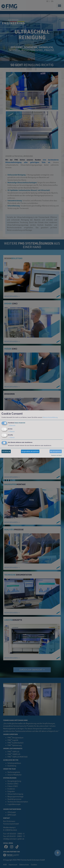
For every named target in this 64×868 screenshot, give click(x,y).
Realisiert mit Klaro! (56, 455)
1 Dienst (11, 431)
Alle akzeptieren (56, 451)
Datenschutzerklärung (50, 417)
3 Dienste (12, 425)
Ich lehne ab (6, 451)
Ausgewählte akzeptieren (30, 451)
